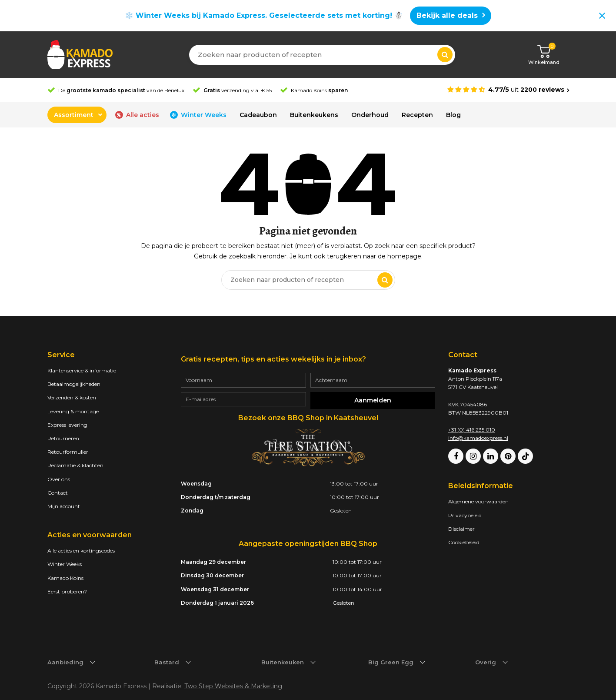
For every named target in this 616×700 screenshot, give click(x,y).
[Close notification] (602, 16)
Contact (58, 493)
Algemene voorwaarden (478, 501)
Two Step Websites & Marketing (233, 686)
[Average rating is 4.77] (508, 90)
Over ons (59, 479)
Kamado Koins (65, 578)
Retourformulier (68, 452)
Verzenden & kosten (72, 397)
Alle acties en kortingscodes (81, 551)
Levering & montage (73, 411)
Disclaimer (461, 529)
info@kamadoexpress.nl (478, 438)
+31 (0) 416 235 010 (472, 430)
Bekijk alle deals (447, 15)
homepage (404, 256)
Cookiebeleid (464, 542)
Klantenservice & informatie (82, 370)
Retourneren (63, 438)
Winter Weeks (65, 564)
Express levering (67, 425)
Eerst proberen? (67, 591)
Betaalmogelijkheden (74, 384)
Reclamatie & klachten (75, 465)
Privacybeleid (465, 515)
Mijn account (64, 506)
